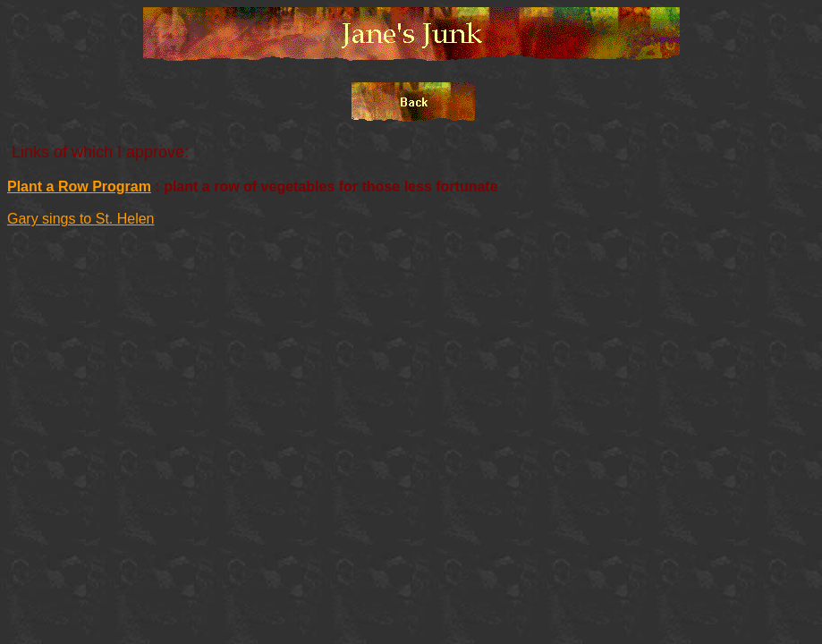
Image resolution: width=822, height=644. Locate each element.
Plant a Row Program (79, 186)
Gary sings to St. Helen (81, 219)
